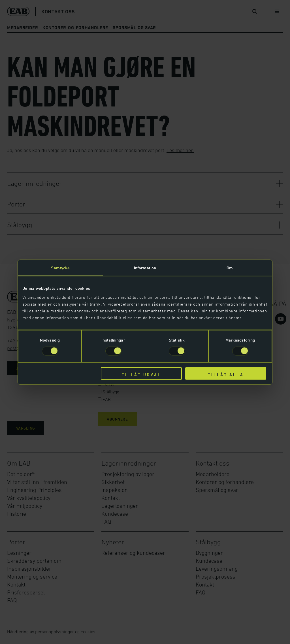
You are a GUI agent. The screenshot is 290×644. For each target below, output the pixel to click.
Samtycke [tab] (60, 268)
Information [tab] (145, 268)
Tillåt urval (141, 374)
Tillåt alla (226, 374)
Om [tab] (230, 268)
